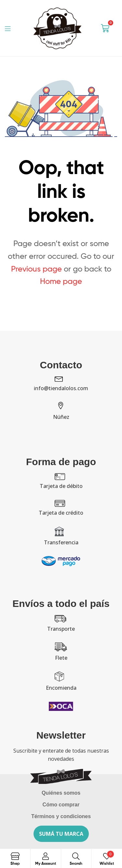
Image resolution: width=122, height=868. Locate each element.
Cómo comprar (61, 805)
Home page (61, 281)
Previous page (36, 269)
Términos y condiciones (61, 816)
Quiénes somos (61, 793)
